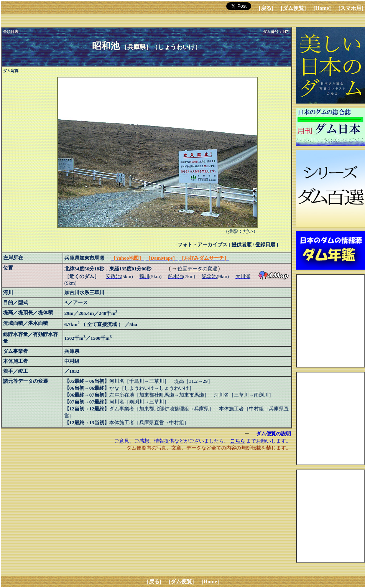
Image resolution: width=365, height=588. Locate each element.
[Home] (322, 8)
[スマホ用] (351, 8)
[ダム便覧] (293, 8)
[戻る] (266, 8)
